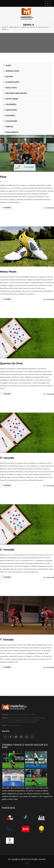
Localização (11, 121)
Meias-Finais (8, 272)
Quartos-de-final (11, 363)
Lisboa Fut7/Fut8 (28, 27)
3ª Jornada (7, 458)
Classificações (12, 82)
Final (3, 177)
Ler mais (6, 208)
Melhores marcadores (16, 93)
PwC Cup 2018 (43, 27)
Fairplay (9, 127)
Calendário (11, 104)
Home (4, 27)
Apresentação (12, 71)
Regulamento (12, 132)
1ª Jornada (7, 640)
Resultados (11, 88)
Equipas (9, 76)
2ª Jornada (7, 550)
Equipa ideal (11, 110)
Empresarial (14, 27)
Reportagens (12, 99)
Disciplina (10, 115)
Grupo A (5, 29)
